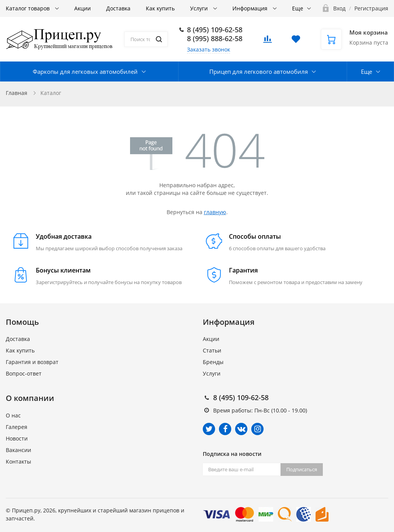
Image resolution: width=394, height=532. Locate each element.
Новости (17, 438)
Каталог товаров (28, 8)
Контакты (18, 461)
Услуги (200, 8)
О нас (13, 415)
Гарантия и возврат (32, 362)
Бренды (213, 362)
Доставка (118, 8)
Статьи (212, 350)
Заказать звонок (209, 49)
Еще (298, 8)
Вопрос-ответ (24, 373)
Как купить (160, 8)
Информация (251, 8)
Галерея (17, 427)
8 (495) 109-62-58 (215, 30)
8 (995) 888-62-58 (215, 38)
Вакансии (18, 450)
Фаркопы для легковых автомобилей (85, 71)
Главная (17, 93)
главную (215, 212)
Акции (83, 8)
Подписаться (302, 469)
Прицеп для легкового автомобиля (259, 71)
